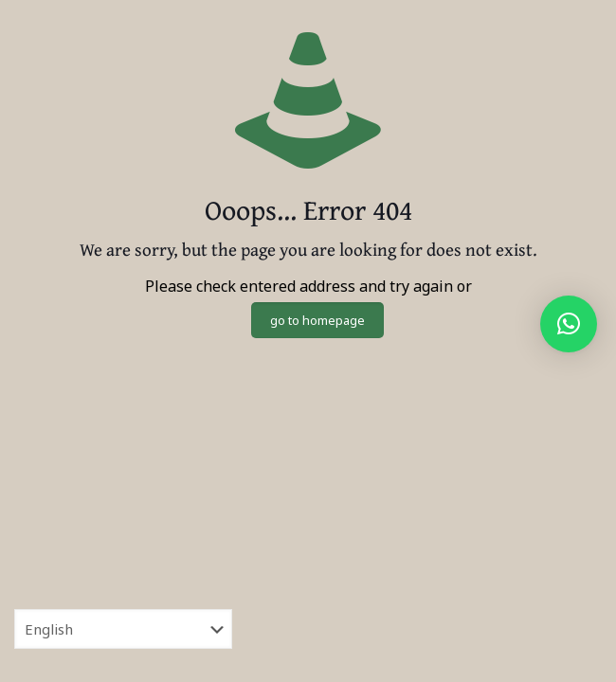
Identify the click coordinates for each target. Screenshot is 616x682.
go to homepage (317, 320)
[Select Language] (123, 629)
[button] (569, 324)
